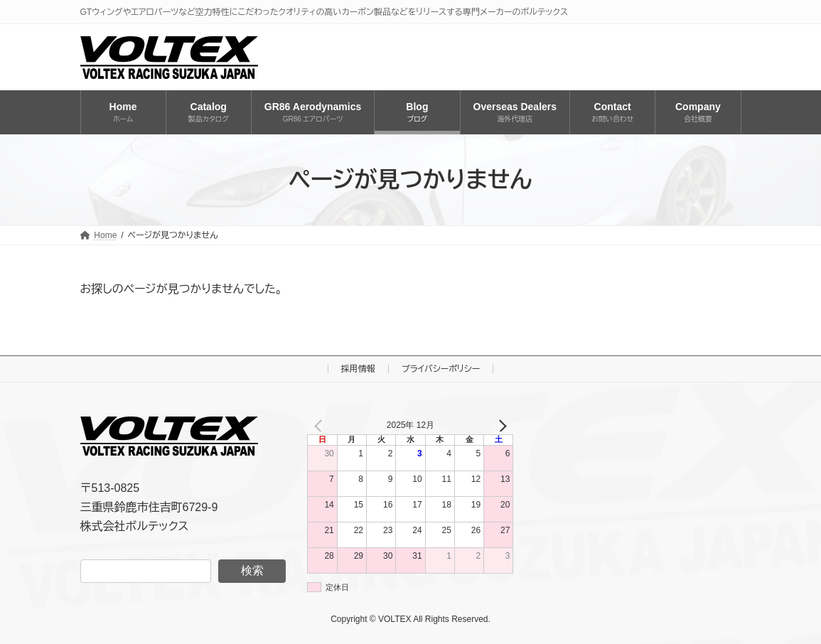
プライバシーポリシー (441, 369)
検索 (252, 570)
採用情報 (358, 369)
